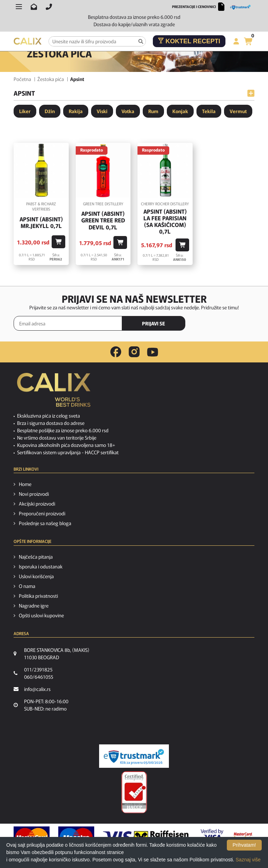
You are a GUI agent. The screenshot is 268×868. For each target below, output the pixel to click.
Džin (50, 111)
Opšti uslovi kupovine (41, 615)
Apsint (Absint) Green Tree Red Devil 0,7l (103, 220)
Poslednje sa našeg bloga (45, 523)
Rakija (76, 111)
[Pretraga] (141, 41)
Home (25, 484)
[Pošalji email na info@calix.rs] (34, 7)
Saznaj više (248, 860)
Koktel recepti (189, 41)
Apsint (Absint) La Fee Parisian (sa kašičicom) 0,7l (165, 222)
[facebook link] (116, 352)
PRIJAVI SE (154, 323)
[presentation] (225, 324)
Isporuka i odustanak (41, 566)
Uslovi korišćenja (36, 576)
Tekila (209, 111)
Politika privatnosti (38, 596)
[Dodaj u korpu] (58, 242)
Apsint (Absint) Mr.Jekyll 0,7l (41, 222)
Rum (153, 111)
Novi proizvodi (34, 494)
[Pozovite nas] (49, 7)
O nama (27, 586)
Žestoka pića (51, 79)
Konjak (180, 111)
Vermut (238, 111)
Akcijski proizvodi (37, 503)
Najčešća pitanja (36, 557)
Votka (128, 111)
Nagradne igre (34, 605)
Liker (25, 111)
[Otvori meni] (19, 7)
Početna (22, 79)
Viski (102, 111)
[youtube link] (152, 352)
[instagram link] (134, 352)
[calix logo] (54, 392)
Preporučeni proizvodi (42, 513)
